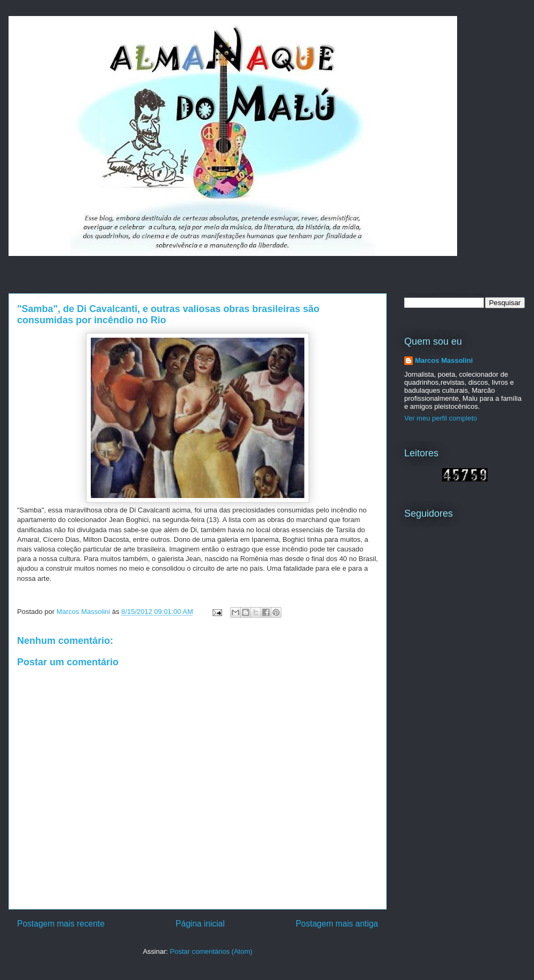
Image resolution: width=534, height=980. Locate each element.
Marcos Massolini (444, 360)
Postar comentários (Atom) (211, 951)
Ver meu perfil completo (441, 418)
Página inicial (200, 924)
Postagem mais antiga (337, 924)
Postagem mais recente (61, 924)
